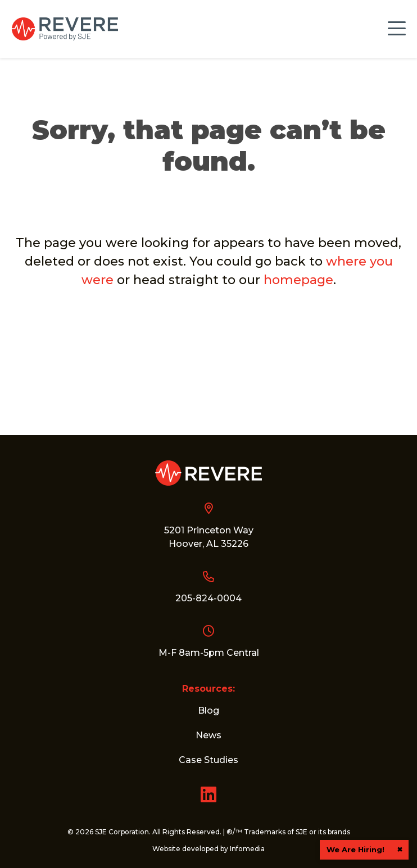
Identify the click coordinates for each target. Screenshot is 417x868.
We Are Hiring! (355, 849)
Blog (208, 711)
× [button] (400, 849)
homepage (298, 279)
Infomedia (247, 849)
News (208, 735)
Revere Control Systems (65, 29)
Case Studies (208, 760)
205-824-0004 (208, 598)
